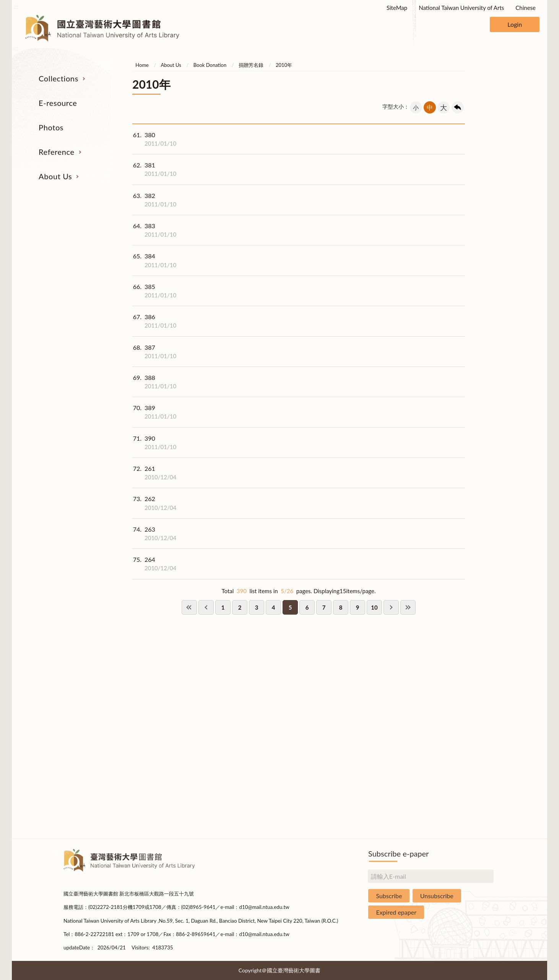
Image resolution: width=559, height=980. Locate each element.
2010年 (284, 65)
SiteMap (397, 8)
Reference (57, 152)
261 (154, 473)
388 (154, 382)
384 (154, 260)
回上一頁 (458, 107)
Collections (58, 78)
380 (154, 139)
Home (142, 65)
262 (154, 503)
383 (154, 230)
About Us (55, 176)
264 (154, 564)
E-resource (58, 103)
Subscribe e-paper (398, 853)
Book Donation (210, 65)
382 (154, 200)
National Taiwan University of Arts (461, 8)
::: (16, 6)
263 (154, 534)
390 (154, 443)
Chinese (526, 8)
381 (154, 169)
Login (515, 24)
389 (154, 412)
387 (154, 352)
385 (154, 291)
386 (154, 321)
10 (374, 607)
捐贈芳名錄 (251, 65)
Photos (51, 127)
